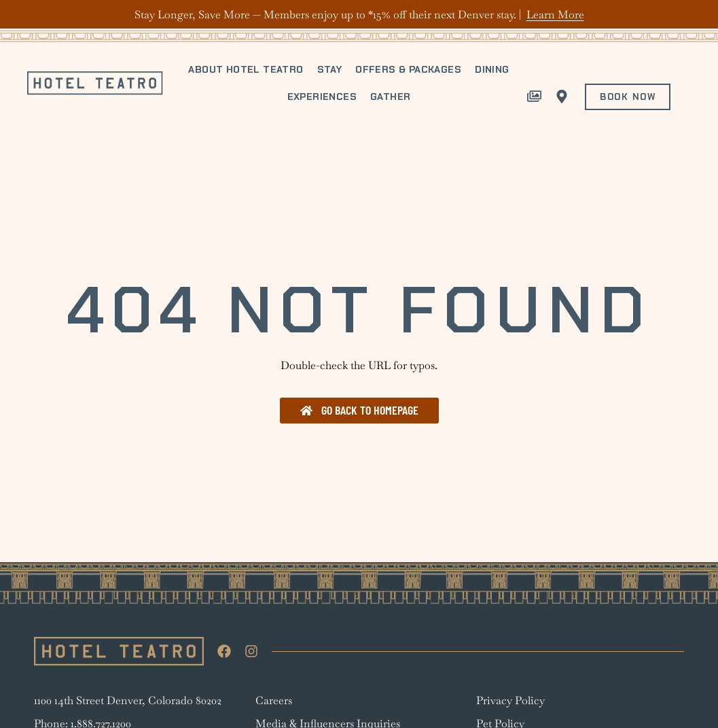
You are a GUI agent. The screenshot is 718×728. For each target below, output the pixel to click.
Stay (330, 69)
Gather (390, 97)
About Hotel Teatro (246, 69)
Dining (492, 69)
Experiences (322, 97)
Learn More (555, 15)
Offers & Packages (408, 69)
